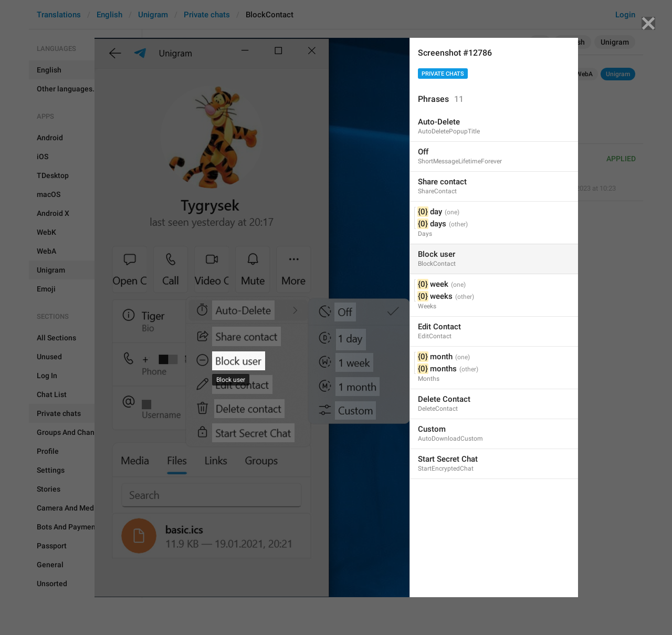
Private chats (443, 74)
